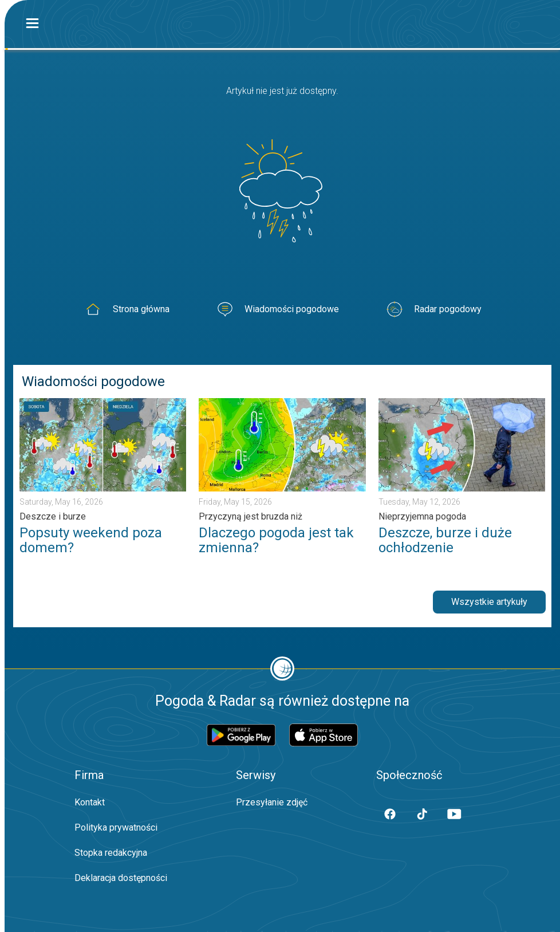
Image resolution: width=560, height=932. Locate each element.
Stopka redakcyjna (111, 853)
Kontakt (90, 802)
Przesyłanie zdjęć (272, 802)
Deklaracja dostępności (121, 878)
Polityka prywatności (116, 827)
